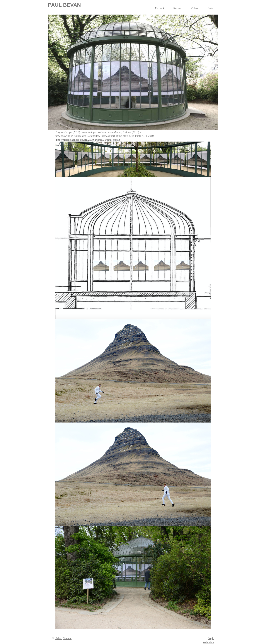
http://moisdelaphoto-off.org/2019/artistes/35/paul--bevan (88, 140)
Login (211, 638)
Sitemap (68, 638)
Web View (209, 642)
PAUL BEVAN (64, 5)
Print (57, 638)
